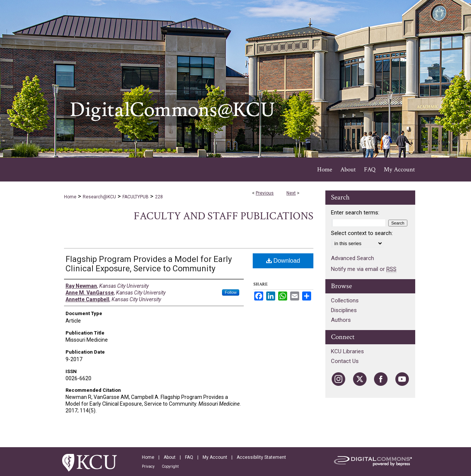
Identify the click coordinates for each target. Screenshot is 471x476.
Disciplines (344, 310)
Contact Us (345, 361)
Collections (345, 300)
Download (283, 261)
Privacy (148, 466)
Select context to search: (362, 233)
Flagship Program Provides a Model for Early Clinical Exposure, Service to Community (149, 264)
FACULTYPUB (136, 197)
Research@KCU (99, 197)
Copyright (170, 466)
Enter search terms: (355, 213)
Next (291, 193)
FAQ (189, 457)
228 (159, 197)
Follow (231, 292)
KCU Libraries (347, 351)
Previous (265, 193)
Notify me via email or (364, 269)
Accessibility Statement (261, 457)
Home (70, 197)
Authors (341, 320)
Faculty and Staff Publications (224, 216)
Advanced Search (353, 258)
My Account (215, 457)
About (170, 457)
